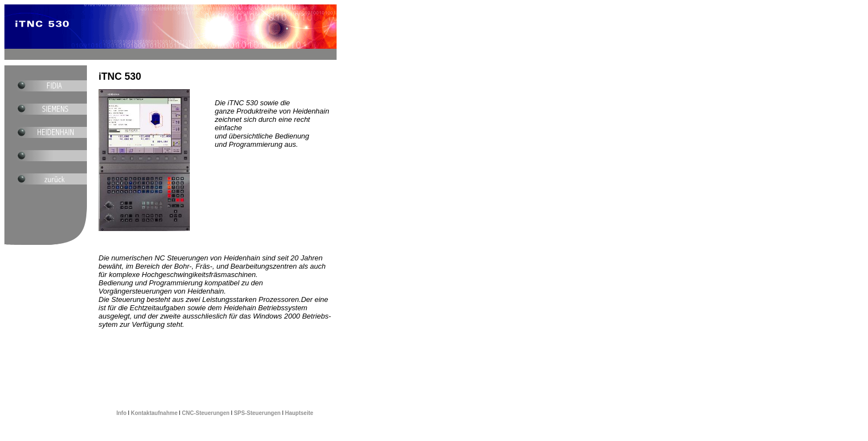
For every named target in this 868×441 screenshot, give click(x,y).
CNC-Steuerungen (206, 413)
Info (122, 413)
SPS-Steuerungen (257, 413)
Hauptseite (298, 413)
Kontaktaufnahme (154, 413)
